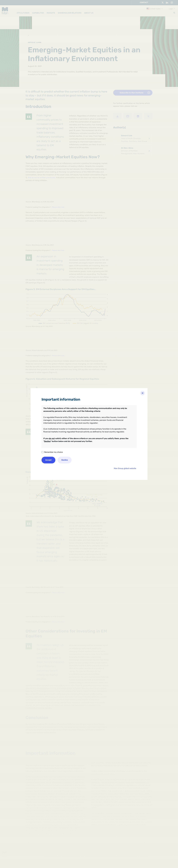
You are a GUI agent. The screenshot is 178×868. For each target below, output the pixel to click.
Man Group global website (125, 468)
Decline (65, 460)
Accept (48, 460)
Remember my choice (54, 452)
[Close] (143, 393)
